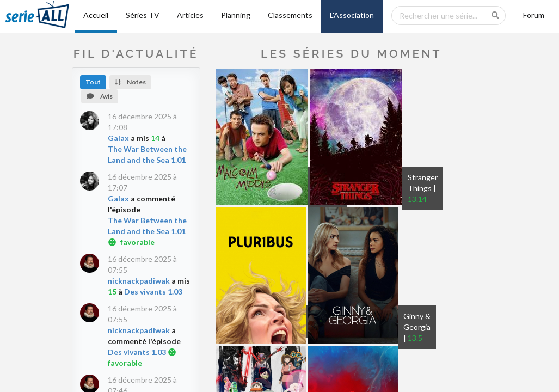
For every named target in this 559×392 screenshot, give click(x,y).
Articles (190, 15)
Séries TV (143, 15)
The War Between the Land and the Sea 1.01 (147, 154)
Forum (534, 15)
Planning (236, 15)
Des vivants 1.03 (153, 292)
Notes (130, 82)
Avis (100, 96)
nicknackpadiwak (139, 281)
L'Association (352, 15)
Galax (118, 138)
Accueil (96, 15)
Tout (93, 82)
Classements (290, 15)
